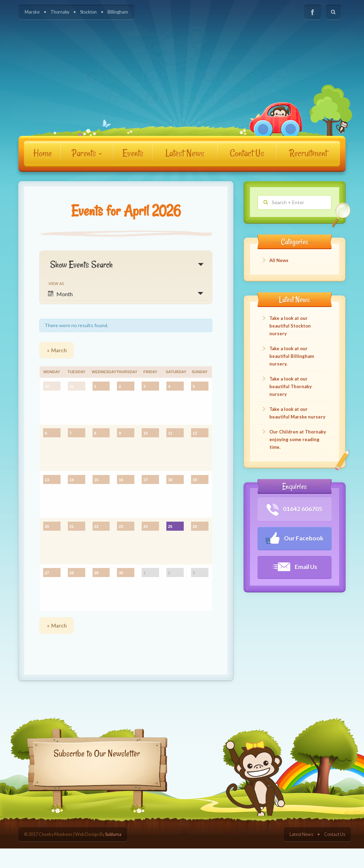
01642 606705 (294, 510)
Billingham (118, 12)
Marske (32, 12)
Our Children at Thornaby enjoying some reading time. (298, 439)
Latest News (185, 153)
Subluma (113, 854)
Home (42, 153)
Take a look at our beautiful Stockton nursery (290, 326)
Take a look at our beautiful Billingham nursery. (292, 356)
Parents (87, 153)
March (57, 350)
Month (60, 294)
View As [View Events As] (56, 283)
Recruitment (308, 153)
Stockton (88, 12)
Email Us (295, 567)
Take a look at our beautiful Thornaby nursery (291, 386)
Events (133, 153)
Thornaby (60, 12)
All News (279, 260)
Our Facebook (294, 538)
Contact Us (247, 153)
